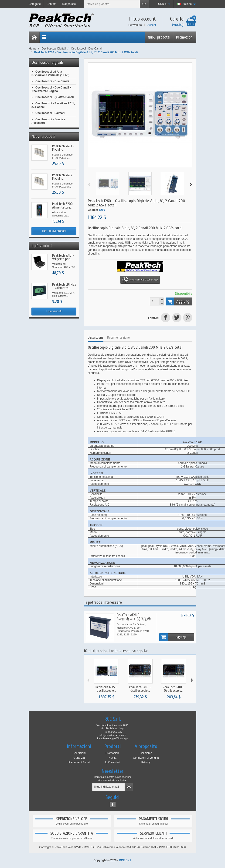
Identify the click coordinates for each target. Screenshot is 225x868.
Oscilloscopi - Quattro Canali (55, 97)
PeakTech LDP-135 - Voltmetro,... (64, 286)
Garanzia (79, 758)
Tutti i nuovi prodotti (54, 231)
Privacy (146, 762)
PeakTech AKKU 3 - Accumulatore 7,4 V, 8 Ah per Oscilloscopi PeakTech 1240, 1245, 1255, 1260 (134, 620)
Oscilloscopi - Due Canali (52, 81)
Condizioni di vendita (146, 758)
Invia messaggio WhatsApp (140, 280)
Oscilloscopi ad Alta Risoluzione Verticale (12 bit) (50, 73)
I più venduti (54, 311)
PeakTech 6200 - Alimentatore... (64, 206)
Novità (112, 758)
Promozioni (185, 37)
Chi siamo (146, 753)
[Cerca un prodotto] (112, 4)
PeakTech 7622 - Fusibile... (63, 177)
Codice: (93, 210)
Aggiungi (178, 301)
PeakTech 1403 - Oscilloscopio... (140, 689)
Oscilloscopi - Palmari (50, 113)
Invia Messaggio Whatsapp (112, 738)
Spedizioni (79, 753)
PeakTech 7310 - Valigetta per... (63, 257)
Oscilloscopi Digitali (47, 62)
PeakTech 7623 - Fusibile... (63, 148)
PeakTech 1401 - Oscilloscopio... (174, 689)
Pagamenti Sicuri (79, 762)
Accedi (152, 25)
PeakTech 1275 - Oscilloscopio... (106, 689)
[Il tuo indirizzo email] (109, 787)
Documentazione (118, 338)
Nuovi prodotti (159, 37)
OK (144, 4)
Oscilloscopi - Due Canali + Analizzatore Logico (51, 89)
